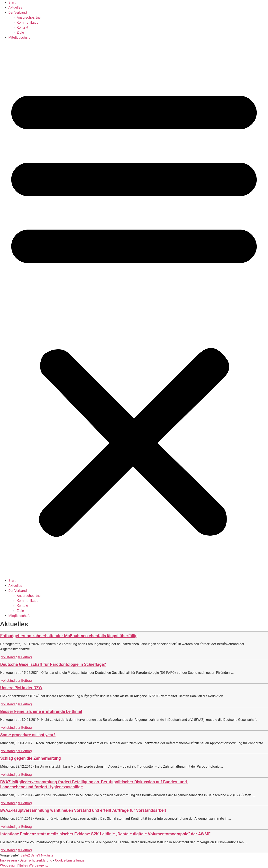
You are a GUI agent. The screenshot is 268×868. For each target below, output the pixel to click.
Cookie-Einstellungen (71, 860)
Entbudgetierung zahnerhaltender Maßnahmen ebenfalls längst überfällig (69, 636)
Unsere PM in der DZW (21, 688)
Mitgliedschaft (19, 38)
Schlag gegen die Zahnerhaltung (30, 758)
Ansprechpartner (29, 17)
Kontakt (23, 27)
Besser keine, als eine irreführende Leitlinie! (41, 711)
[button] (134, 309)
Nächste (47, 855)
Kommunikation (28, 22)
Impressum (8, 860)
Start (12, 2)
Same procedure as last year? (28, 735)
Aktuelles (15, 7)
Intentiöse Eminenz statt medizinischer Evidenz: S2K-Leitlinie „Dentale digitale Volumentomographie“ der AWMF (105, 834)
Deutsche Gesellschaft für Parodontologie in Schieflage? (53, 664)
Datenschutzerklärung (36, 860)
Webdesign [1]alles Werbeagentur (25, 865)
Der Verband (18, 12)
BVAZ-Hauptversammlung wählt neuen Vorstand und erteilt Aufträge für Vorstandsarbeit (83, 810)
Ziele (20, 33)
